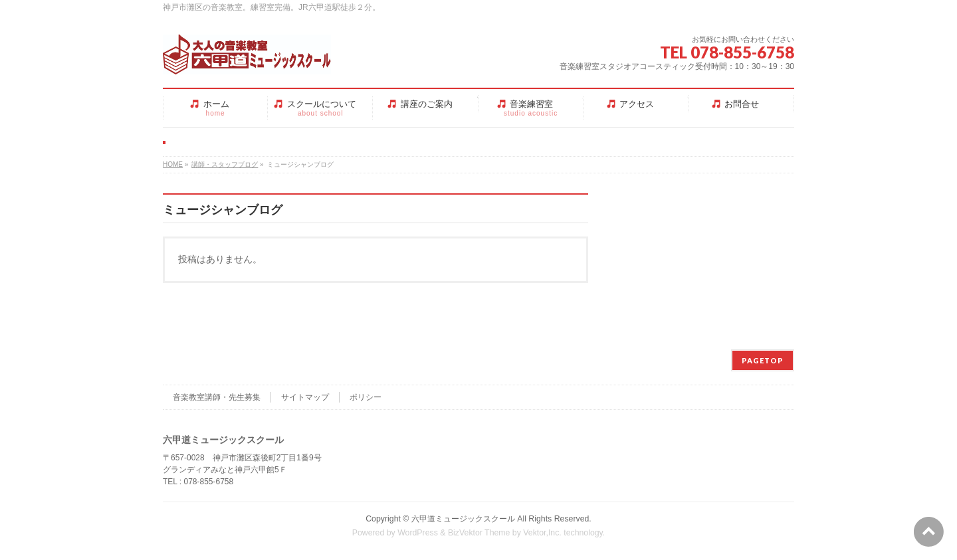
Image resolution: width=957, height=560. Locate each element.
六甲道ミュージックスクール (463, 519)
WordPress (418, 533)
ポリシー (366, 397)
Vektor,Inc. (542, 533)
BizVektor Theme (479, 533)
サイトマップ (305, 397)
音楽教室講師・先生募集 (217, 397)
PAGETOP (763, 360)
